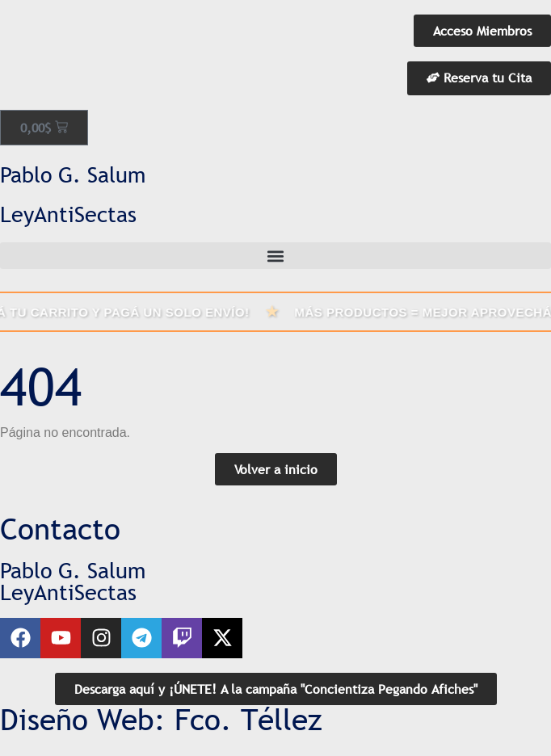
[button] (275, 256)
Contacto (60, 529)
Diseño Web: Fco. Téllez (161, 720)
